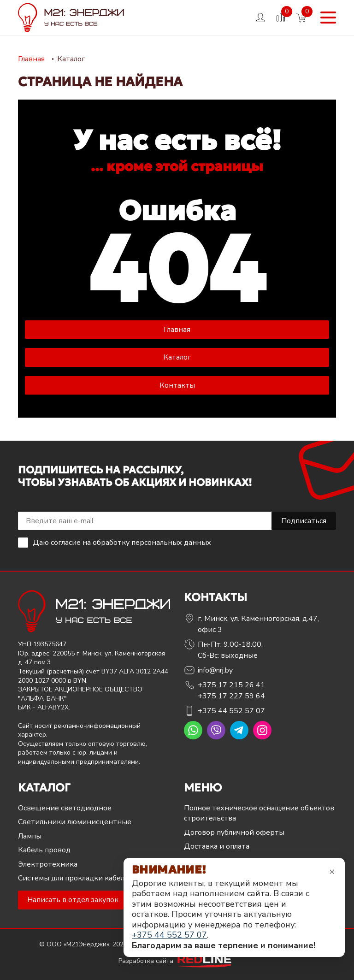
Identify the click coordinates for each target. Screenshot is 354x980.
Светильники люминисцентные (75, 822)
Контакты (177, 385)
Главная (177, 330)
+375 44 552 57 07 (231, 711)
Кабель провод (44, 850)
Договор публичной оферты (234, 832)
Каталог (177, 357)
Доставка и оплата (217, 846)
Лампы (30, 836)
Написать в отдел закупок (73, 900)
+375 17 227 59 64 (231, 696)
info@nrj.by (215, 670)
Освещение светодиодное (65, 808)
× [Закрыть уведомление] (332, 871)
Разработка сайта (177, 961)
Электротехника (48, 864)
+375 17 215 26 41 (231, 685)
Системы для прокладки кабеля (73, 878)
